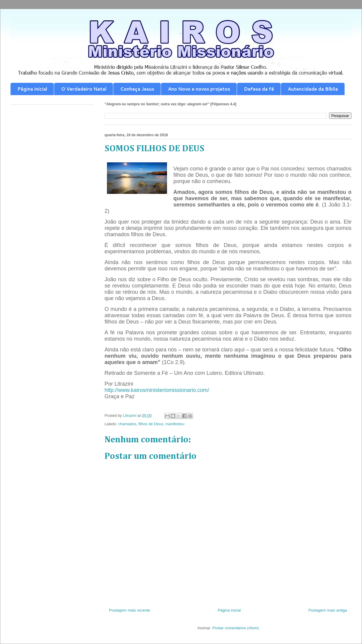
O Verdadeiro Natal (84, 89)
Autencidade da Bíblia (313, 89)
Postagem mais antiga (328, 610)
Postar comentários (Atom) (236, 628)
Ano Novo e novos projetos (199, 89)
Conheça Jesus (137, 89)
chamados (127, 424)
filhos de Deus (151, 424)
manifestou (175, 424)
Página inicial (32, 89)
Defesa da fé (259, 89)
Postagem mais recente (130, 610)
